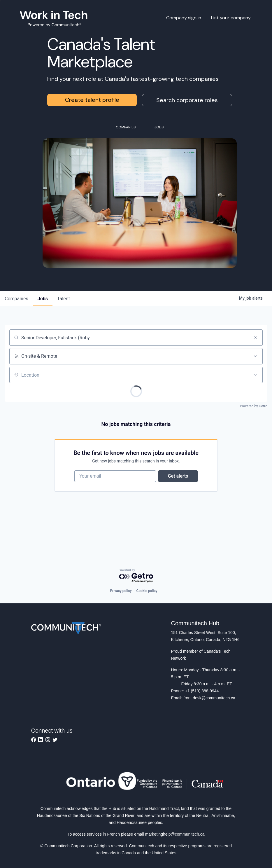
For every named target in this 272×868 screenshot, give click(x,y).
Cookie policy (147, 591)
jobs (43, 299)
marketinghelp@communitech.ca (175, 834)
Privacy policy (121, 591)
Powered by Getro (254, 406)
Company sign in (184, 18)
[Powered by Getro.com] (136, 576)
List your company (231, 18)
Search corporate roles (187, 100)
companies (16, 299)
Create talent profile (92, 100)
